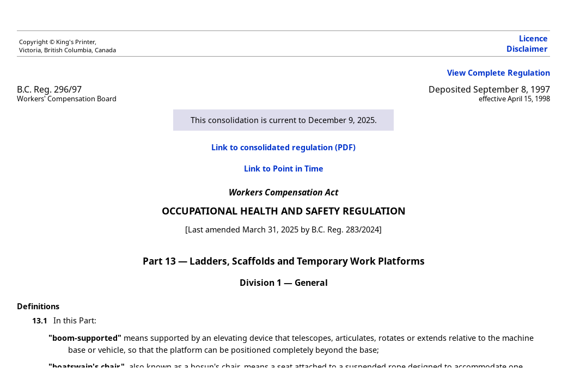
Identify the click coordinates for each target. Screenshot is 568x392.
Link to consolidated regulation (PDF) (283, 147)
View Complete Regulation (499, 73)
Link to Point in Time (284, 169)
